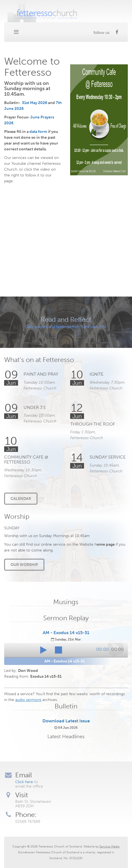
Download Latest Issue (66, 721)
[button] (44, 650)
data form (38, 132)
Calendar (21, 499)
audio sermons (28, 700)
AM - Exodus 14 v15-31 (66, 633)
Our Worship (24, 565)
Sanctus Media (109, 847)
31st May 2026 (35, 103)
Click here (24, 782)
